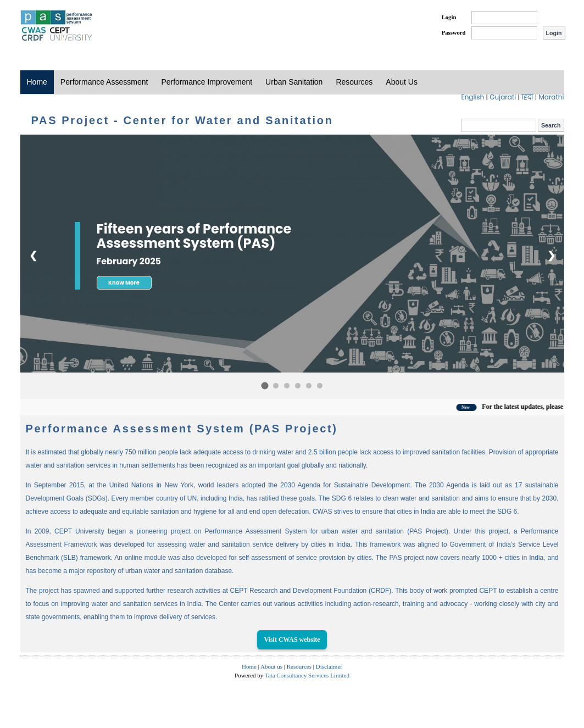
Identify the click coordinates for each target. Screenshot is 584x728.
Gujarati (504, 97)
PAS (57, 26)
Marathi (551, 97)
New (472, 407)
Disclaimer (329, 666)
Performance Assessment (104, 82)
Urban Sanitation (294, 82)
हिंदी (528, 97)
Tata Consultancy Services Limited (307, 675)
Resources (354, 82)
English (474, 97)
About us (271, 666)
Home (37, 82)
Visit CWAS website (292, 640)
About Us (402, 82)
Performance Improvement (207, 82)
